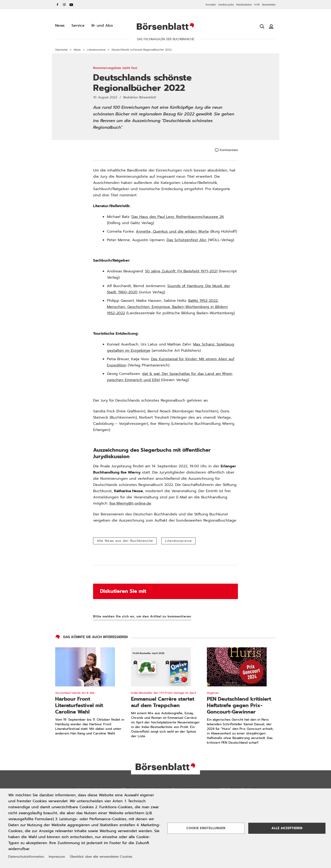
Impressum (57, 857)
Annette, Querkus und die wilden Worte (172, 231)
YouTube (71, 5)
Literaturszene (96, 50)
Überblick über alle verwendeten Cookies (101, 857)
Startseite (61, 50)
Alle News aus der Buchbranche (125, 541)
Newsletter (269, 5)
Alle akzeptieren (287, 828)
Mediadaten (244, 5)
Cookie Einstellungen (206, 828)
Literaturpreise (178, 541)
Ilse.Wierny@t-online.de (130, 503)
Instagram (64, 5)
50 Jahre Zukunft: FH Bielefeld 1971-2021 (181, 271)
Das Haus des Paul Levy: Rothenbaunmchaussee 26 (178, 217)
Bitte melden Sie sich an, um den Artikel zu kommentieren (142, 616)
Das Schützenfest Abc (187, 240)
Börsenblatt (165, 26)
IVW (257, 5)
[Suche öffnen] (262, 26)
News (77, 50)
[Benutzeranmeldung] (271, 26)
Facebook (57, 5)
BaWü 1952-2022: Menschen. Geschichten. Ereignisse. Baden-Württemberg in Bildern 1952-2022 (167, 307)
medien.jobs (226, 5)
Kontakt (211, 5)
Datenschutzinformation (26, 857)
